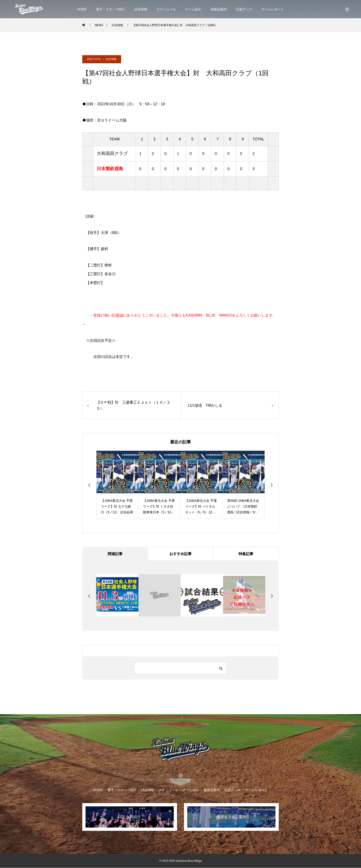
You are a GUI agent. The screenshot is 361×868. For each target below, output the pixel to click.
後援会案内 (219, 9)
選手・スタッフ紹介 (110, 9)
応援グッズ (244, 9)
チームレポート (273, 9)
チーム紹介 (193, 9)
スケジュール (166, 9)
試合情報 (141, 9)
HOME (82, 9)
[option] (117, 485)
